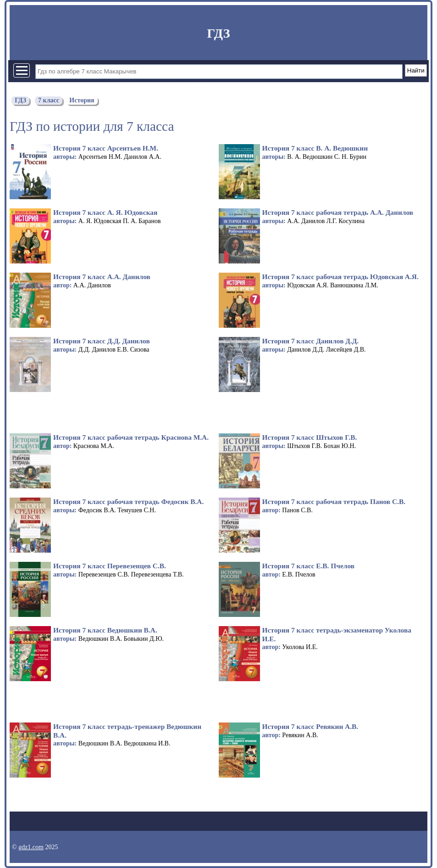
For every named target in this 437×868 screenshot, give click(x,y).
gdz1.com (31, 847)
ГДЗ (218, 33)
